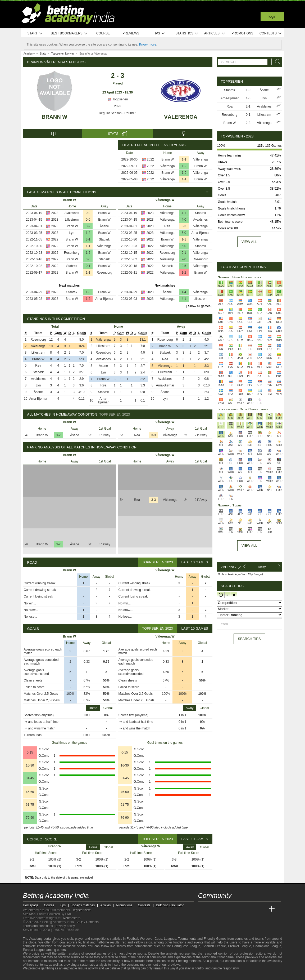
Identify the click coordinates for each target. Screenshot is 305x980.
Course (103, 33)
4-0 (184, 220)
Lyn (72, 233)
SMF (69, 914)
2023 (118, 106)
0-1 (88, 266)
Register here (81, 910)
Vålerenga (181, 117)
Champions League (267, 946)
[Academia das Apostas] (212, 909)
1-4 (184, 292)
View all (249, 242)
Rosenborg (72, 253)
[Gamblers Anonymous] (66, 975)
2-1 (248, 106)
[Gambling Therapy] (59, 975)
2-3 (248, 123)
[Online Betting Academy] (232, 909)
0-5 (184, 266)
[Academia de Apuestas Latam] (252, 909)
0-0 (88, 213)
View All (249, 545)
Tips (159, 34)
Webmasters (71, 918)
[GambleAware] (35, 975)
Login (272, 16)
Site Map (29, 914)
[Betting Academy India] (203, 909)
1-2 (184, 166)
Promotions (242, 33)
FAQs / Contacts (87, 922)
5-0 (184, 233)
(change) (257, 574)
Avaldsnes (72, 213)
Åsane (104, 226)
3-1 (88, 239)
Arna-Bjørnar (104, 299)
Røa (167, 226)
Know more (147, 44)
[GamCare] (52, 975)
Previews (131, 33)
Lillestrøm (72, 220)
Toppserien (118, 99)
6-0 (184, 246)
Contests (271, 34)
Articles (215, 34)
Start (35, 34)
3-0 (88, 259)
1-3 (88, 292)
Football (132, 939)
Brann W (55, 117)
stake (51, 961)
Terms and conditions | (39, 926)
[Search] (276, 62)
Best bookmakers (69, 34)
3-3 (184, 226)
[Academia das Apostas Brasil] (222, 909)
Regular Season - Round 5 (117, 113)
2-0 (184, 259)
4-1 (184, 213)
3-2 (88, 226)
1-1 (184, 159)
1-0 (184, 173)
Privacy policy (65, 926)
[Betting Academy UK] (262, 909)
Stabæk (104, 239)
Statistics (187, 34)
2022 (150, 159)
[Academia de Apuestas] (242, 909)
